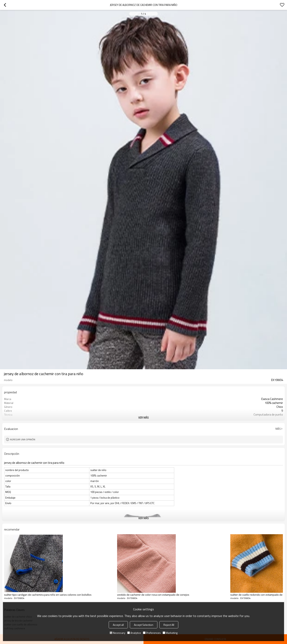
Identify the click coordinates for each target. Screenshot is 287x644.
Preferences (152, 633)
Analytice (134, 633)
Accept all (118, 625)
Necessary (117, 633)
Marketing (170, 633)
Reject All (169, 625)
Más (278, 429)
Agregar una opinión (23, 439)
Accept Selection (144, 625)
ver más (143, 417)
